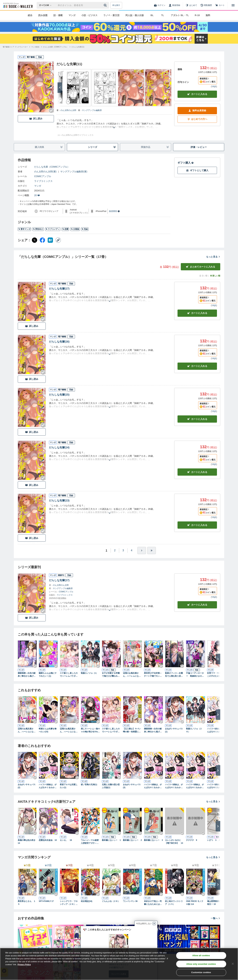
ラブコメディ (53, 229)
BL (152, 15)
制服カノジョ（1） (89, 673)
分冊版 (75, 229)
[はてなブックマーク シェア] (50, 240)
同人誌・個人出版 (135, 15)
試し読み (36, 119)
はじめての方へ (197, 119)
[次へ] (60, 88)
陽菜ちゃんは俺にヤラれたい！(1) (48, 675)
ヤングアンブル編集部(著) (74, 172)
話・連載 (58, 15)
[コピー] (58, 240)
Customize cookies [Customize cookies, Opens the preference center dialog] (201, 972)
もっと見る (213, 257)
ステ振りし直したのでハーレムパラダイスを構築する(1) (69, 675)
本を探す (116, 5)
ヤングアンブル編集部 (92, 110)
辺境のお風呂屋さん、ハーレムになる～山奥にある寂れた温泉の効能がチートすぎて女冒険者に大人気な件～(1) (132, 675)
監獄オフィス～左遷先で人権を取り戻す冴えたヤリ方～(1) (174, 675)
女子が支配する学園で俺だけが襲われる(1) (111, 675)
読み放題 (43, 15)
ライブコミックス (43, 181)
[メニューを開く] (233, 5)
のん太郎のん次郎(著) (45, 172)
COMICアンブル (43, 176)
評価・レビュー (199, 147)
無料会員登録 (197, 111)
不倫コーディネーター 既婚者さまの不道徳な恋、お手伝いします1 (195, 675)
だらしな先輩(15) (59, 395)
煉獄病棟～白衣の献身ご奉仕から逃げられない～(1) (27, 675)
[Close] (233, 964)
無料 (208, 15)
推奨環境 (114, 211)
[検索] (106, 5)
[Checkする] (51, 110)
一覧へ (215, 918)
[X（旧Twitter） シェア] (35, 240)
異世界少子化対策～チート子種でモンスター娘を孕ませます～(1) (153, 675)
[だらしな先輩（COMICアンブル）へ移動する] (55, 47)
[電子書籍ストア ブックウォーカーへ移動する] (15, 47)
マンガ (72, 15)
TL (162, 15)
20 (37, 195)
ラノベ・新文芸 (111, 15)
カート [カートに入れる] (197, 313)
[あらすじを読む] (114, 124)
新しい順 (215, 276)
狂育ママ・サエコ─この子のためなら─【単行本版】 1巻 (216, 675)
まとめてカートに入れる (201, 267)
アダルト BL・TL (180, 15)
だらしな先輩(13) (59, 501)
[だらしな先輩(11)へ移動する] (78, 47)
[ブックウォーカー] (18, 5)
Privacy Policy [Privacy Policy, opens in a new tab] (24, 965)
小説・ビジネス (89, 15)
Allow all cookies (201, 955)
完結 (85, 229)
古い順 (203, 276)
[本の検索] (46, 5)
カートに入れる (197, 94)
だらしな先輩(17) (59, 289)
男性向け (38, 229)
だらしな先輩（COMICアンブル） (52, 167)
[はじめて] (191, 5)
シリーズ (102, 147)
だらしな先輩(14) (59, 447)
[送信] (106, 5)
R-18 (197, 15)
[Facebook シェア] (42, 240)
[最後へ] (152, 550)
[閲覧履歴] (206, 5)
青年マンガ (24, 229)
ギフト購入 (186, 163)
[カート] (220, 5)
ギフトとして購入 (197, 170)
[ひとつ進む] (142, 550)
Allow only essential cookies (201, 964)
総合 (30, 15)
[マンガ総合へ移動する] (35, 47)
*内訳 (214, 86)
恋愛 (65, 229)
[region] (119, 964)
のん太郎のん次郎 (68, 110)
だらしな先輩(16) (59, 342)
